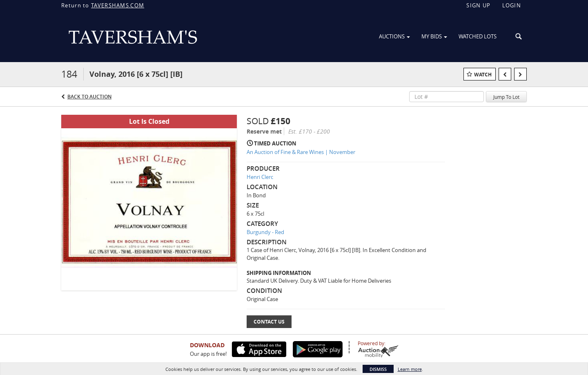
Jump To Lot (506, 97)
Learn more (410, 369)
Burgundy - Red (265, 232)
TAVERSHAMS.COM (118, 5)
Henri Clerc (260, 177)
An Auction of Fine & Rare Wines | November (301, 152)
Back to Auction (89, 97)
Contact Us (269, 322)
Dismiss (378, 369)
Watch (483, 75)
